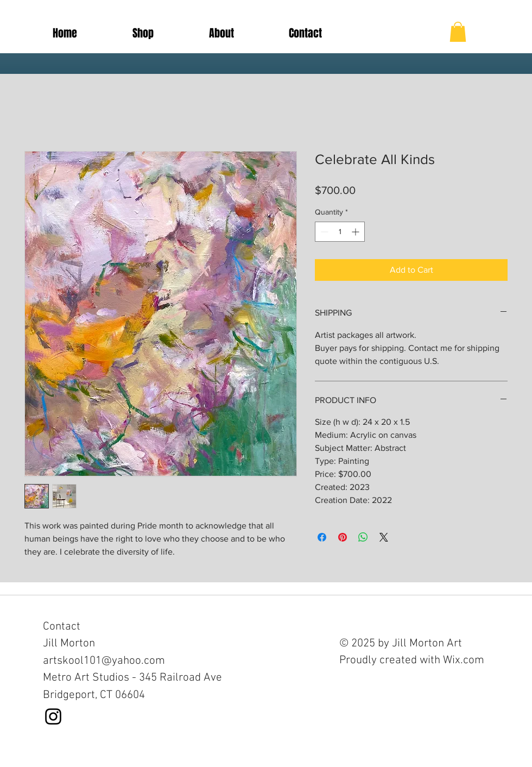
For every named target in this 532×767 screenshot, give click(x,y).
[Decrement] (323, 232)
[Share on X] (384, 537)
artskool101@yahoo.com (104, 661)
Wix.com (464, 660)
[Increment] (356, 232)
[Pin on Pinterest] (343, 537)
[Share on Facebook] (322, 537)
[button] (458, 32)
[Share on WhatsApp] (363, 537)
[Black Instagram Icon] (53, 716)
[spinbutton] (340, 232)
